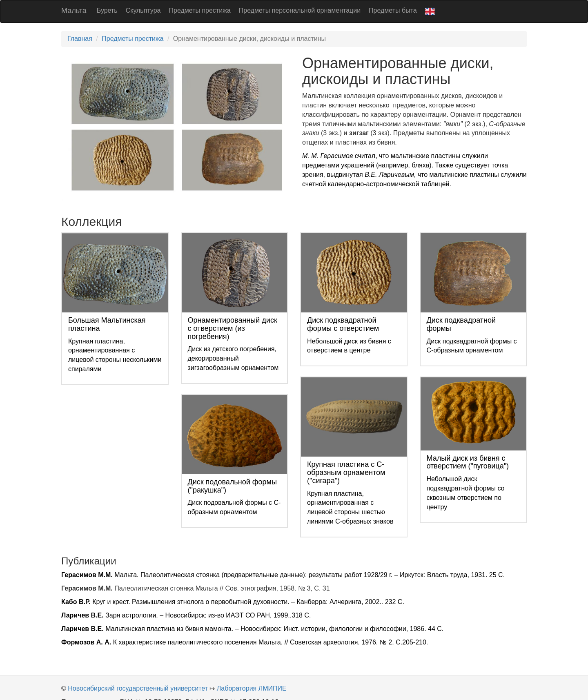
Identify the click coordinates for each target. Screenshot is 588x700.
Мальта (74, 11)
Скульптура (143, 10)
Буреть (107, 10)
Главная (80, 39)
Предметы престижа (199, 10)
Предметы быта (393, 10)
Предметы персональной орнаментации (300, 10)
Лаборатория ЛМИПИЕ (252, 688)
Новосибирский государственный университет (138, 688)
